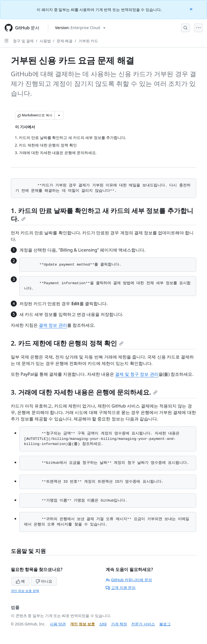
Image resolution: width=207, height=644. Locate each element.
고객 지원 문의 (121, 588)
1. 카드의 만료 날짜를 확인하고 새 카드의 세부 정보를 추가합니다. (102, 215)
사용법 (45, 41)
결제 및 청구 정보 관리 (137, 374)
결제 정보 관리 (53, 325)
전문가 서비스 (143, 624)
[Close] (192, 9)
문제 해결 (65, 41)
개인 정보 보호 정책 (25, 591)
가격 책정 (119, 624)
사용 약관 (58, 624)
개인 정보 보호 (82, 624)
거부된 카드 (88, 41)
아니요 (44, 581)
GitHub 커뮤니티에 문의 (129, 580)
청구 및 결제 (23, 41)
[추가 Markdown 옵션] (59, 115)
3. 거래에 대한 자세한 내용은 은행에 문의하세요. (84, 392)
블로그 (165, 624)
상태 (103, 624)
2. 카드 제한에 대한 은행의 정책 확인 (67, 343)
